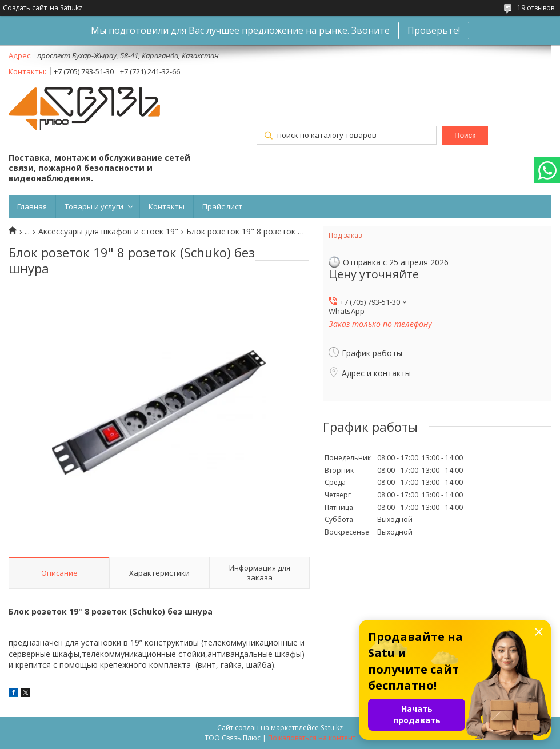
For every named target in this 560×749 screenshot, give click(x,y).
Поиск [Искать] (465, 135)
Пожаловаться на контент (312, 738)
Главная (32, 206)
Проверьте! (434, 30)
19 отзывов (536, 8)
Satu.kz (332, 728)
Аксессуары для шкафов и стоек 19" (108, 232)
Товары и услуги (94, 206)
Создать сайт (25, 8)
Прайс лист (222, 206)
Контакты (167, 206)
